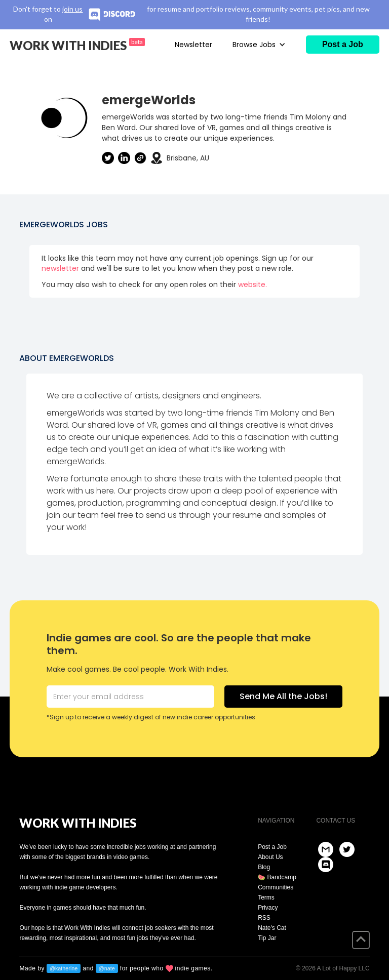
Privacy (268, 908)
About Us (270, 857)
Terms (266, 897)
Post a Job (272, 847)
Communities (276, 887)
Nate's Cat (272, 928)
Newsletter (193, 45)
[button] (259, 45)
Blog (264, 867)
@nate (107, 968)
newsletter (60, 268)
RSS (264, 918)
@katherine (64, 968)
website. (252, 284)
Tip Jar (267, 938)
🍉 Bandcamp (277, 877)
